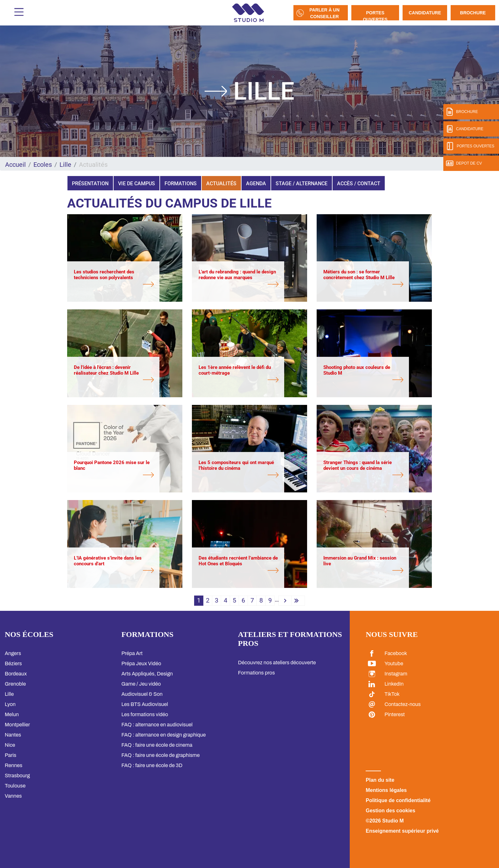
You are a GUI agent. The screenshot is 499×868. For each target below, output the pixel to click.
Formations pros (257, 673)
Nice (10, 745)
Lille (65, 165)
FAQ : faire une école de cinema (157, 745)
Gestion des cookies (390, 811)
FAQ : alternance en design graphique (163, 735)
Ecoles (43, 165)
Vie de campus (137, 183)
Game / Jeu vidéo (141, 684)
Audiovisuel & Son (142, 694)
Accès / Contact (359, 183)
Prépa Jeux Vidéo (141, 663)
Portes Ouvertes (375, 15)
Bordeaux (16, 674)
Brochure (473, 13)
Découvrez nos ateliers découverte (277, 663)
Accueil (15, 165)
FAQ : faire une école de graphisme (160, 755)
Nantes (13, 735)
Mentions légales (386, 790)
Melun (12, 714)
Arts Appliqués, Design (147, 674)
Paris (11, 755)
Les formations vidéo (145, 714)
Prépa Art (132, 653)
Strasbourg (17, 776)
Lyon (10, 704)
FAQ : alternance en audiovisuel (157, 725)
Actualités (221, 183)
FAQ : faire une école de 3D (152, 765)
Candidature (425, 13)
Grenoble (15, 684)
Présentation (90, 183)
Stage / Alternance (302, 183)
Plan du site (380, 780)
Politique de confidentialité (398, 800)
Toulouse (15, 786)
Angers (13, 653)
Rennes (14, 765)
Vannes (13, 796)
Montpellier (17, 725)
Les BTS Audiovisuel (145, 704)
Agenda (256, 183)
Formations (181, 183)
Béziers (13, 663)
